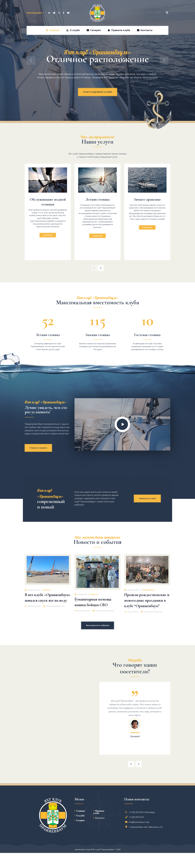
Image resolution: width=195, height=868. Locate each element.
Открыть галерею (38, 448)
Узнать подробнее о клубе (98, 92)
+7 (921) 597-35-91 (135, 817)
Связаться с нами (147, 498)
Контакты (100, 818)
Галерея (80, 820)
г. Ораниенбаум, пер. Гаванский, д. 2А (144, 827)
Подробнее (48, 235)
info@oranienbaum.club (138, 822)
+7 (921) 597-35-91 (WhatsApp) (140, 812)
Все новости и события (98, 625)
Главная (81, 811)
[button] (94, 268)
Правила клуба (99, 812)
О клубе (80, 816)
